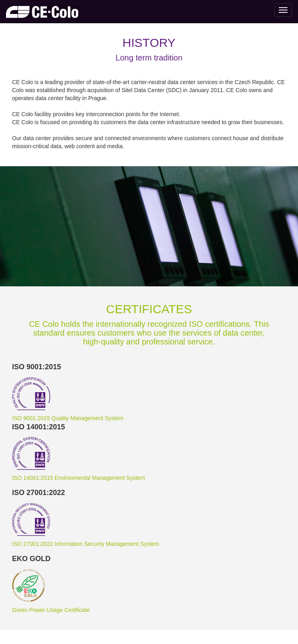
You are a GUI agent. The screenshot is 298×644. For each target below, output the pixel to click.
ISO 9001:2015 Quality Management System (68, 418)
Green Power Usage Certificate (51, 610)
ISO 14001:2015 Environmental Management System (79, 478)
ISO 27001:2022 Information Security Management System (86, 544)
